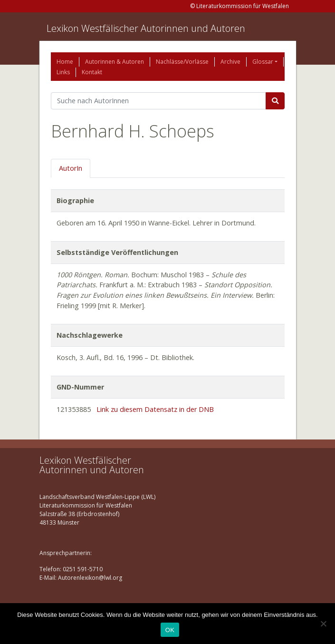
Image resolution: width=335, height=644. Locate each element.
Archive (230, 62)
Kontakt (92, 72)
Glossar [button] (263, 62)
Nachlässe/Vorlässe (182, 62)
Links (63, 72)
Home (65, 62)
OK (170, 630)
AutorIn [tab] (71, 168)
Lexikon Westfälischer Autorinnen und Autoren (146, 28)
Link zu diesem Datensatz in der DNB (155, 409)
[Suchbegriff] (158, 101)
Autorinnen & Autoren (115, 62)
